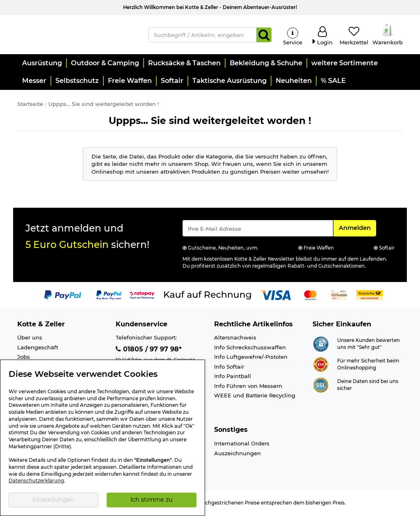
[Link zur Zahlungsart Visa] (276, 296)
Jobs (24, 358)
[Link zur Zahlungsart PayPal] (63, 296)
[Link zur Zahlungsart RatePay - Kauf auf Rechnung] (142, 296)
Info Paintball (233, 377)
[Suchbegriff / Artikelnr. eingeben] (203, 35)
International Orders (242, 445)
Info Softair (229, 368)
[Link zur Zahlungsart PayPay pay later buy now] (109, 296)
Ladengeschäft (38, 348)
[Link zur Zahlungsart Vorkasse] (339, 296)
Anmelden (357, 229)
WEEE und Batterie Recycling (255, 397)
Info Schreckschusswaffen (250, 348)
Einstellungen (54, 500)
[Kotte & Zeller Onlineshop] (77, 34)
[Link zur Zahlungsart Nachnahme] (370, 296)
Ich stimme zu (152, 500)
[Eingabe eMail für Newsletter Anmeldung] (258, 229)
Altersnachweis (235, 339)
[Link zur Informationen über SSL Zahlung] (321, 385)
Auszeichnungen (237, 454)
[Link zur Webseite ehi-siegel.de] (321, 365)
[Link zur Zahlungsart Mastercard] (310, 296)
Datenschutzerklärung (36, 481)
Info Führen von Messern (248, 387)
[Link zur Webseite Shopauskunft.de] (321, 344)
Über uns (30, 339)
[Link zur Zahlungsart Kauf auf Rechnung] (208, 296)
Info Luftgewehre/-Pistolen (251, 358)
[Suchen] (264, 35)
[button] (42, 64)
